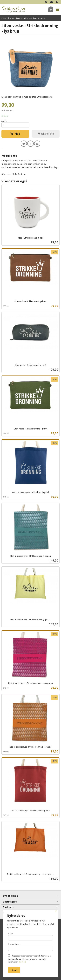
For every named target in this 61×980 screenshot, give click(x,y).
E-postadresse (31, 947)
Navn (31, 936)
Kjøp (15, 134)
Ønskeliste (46, 134)
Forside (4, 18)
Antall (4, 121)
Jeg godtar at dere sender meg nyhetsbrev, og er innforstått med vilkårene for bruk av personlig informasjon (30, 959)
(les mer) (22, 962)
